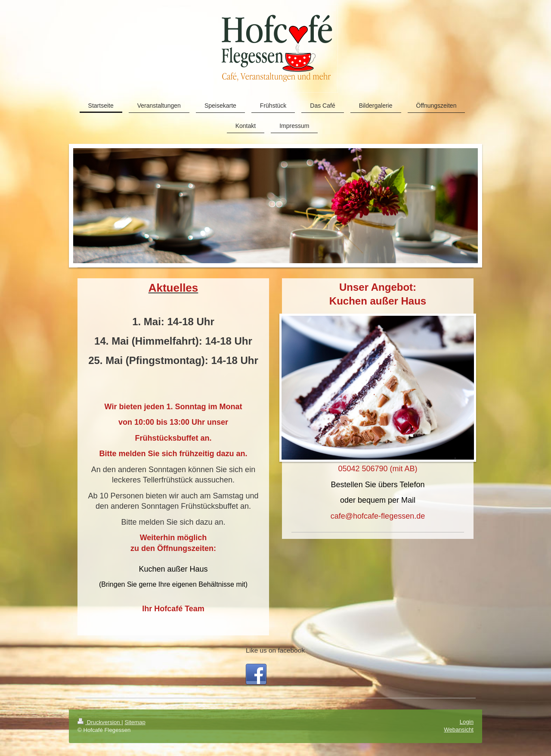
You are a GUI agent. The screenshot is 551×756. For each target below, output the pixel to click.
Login (467, 722)
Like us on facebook (275, 650)
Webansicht (459, 730)
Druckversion (99, 722)
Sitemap (135, 722)
